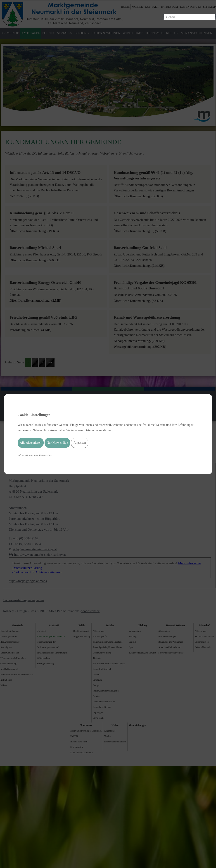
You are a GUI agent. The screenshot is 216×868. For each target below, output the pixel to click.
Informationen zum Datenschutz (35, 455)
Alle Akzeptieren (31, 443)
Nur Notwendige (57, 443)
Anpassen (80, 443)
